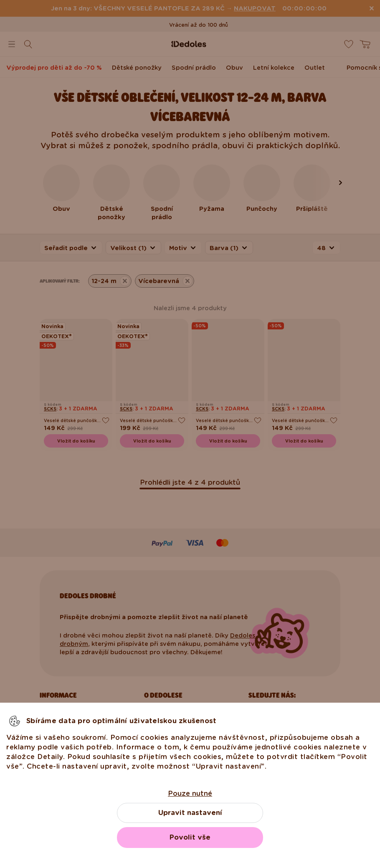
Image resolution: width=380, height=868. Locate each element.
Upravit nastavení (190, 813)
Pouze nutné (190, 793)
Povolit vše (190, 837)
